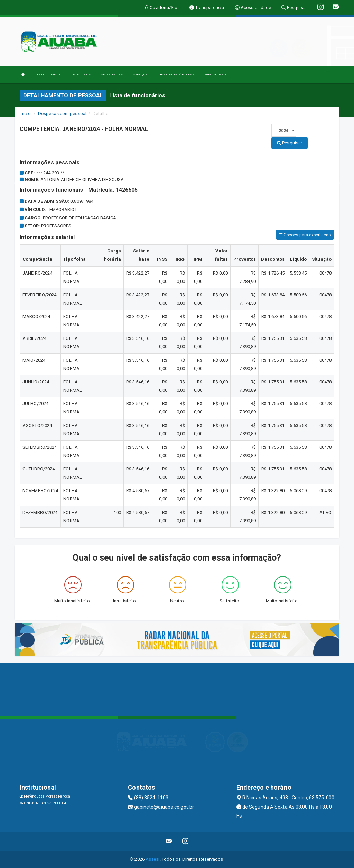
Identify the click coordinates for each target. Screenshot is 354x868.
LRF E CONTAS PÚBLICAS (176, 74)
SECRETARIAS (112, 74)
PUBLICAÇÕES (215, 74)
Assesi (153, 859)
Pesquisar (290, 143)
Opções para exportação (305, 235)
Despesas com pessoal (62, 113)
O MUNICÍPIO (81, 74)
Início (25, 113)
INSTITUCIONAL (48, 74)
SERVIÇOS (140, 74)
